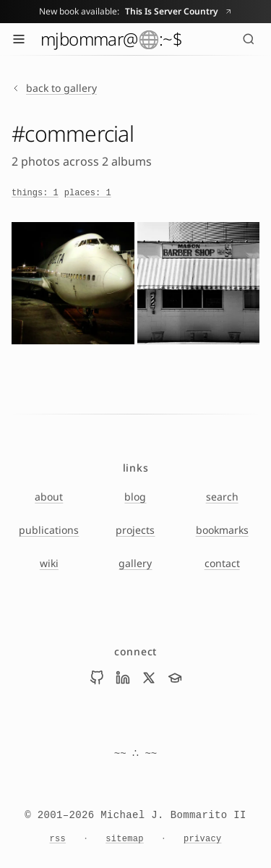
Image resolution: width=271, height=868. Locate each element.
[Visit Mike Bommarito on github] (97, 678)
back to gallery (54, 88)
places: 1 (88, 193)
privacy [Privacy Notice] (203, 839)
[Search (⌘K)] (249, 39)
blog (135, 497)
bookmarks (222, 530)
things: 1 (35, 193)
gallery (135, 563)
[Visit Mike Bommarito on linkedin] (123, 678)
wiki (49, 563)
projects (135, 530)
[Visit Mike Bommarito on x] (149, 678)
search (222, 497)
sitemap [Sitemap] (125, 839)
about (49, 497)
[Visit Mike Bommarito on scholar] (175, 678)
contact (222, 563)
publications (49, 530)
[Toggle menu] (19, 39)
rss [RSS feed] (58, 839)
